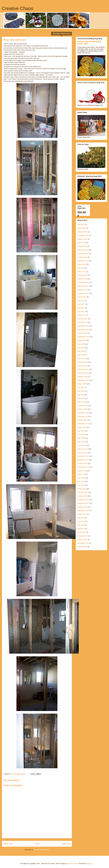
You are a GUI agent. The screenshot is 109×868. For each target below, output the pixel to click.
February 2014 (83, 449)
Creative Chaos (17, 8)
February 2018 (83, 275)
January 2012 (82, 540)
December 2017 (83, 282)
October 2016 (82, 333)
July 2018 (81, 268)
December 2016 (83, 326)
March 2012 (82, 532)
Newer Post (8, 844)
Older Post (66, 844)
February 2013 (83, 492)
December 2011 (83, 543)
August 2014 (82, 427)
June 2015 (81, 391)
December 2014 (83, 413)
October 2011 (82, 547)
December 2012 (83, 500)
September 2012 (83, 511)
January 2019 (82, 246)
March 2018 (82, 272)
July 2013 (81, 474)
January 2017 (82, 322)
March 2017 (82, 315)
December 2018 (83, 250)
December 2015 (83, 369)
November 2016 (83, 330)
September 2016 (83, 337)
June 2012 (81, 521)
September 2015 (83, 380)
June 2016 (81, 348)
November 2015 (83, 373)
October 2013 (82, 463)
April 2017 (81, 311)
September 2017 (83, 293)
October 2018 (82, 257)
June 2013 (81, 478)
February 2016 (83, 362)
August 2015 (82, 384)
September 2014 (83, 424)
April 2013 (81, 485)
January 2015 (82, 409)
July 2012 (81, 518)
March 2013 (82, 489)
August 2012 (82, 514)
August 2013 (82, 471)
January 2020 (82, 232)
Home (37, 844)
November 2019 (83, 235)
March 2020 (82, 228)
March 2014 (82, 445)
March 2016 (82, 359)
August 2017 (82, 297)
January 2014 (82, 453)
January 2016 (82, 366)
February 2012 (83, 536)
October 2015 (82, 377)
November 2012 (83, 503)
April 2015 (81, 398)
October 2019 (82, 239)
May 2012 (81, 525)
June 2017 (81, 304)
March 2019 (82, 243)
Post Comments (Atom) (41, 850)
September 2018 (83, 261)
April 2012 (81, 529)
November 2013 (83, 460)
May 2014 (81, 438)
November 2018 (83, 254)
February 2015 (83, 406)
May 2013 (81, 482)
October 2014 (82, 420)
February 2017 (83, 319)
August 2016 (82, 340)
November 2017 (83, 286)
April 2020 (81, 225)
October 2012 (82, 507)
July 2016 (81, 344)
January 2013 (82, 496)
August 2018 (82, 264)
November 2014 (83, 416)
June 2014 (81, 435)
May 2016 (81, 351)
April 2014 (81, 442)
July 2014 (81, 431)
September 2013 (83, 467)
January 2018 (82, 279)
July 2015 (81, 387)
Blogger (89, 864)
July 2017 (81, 301)
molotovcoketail (73, 864)
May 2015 (81, 395)
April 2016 (81, 355)
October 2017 (82, 290)
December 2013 (83, 456)
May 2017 (81, 308)
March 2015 (82, 402)
